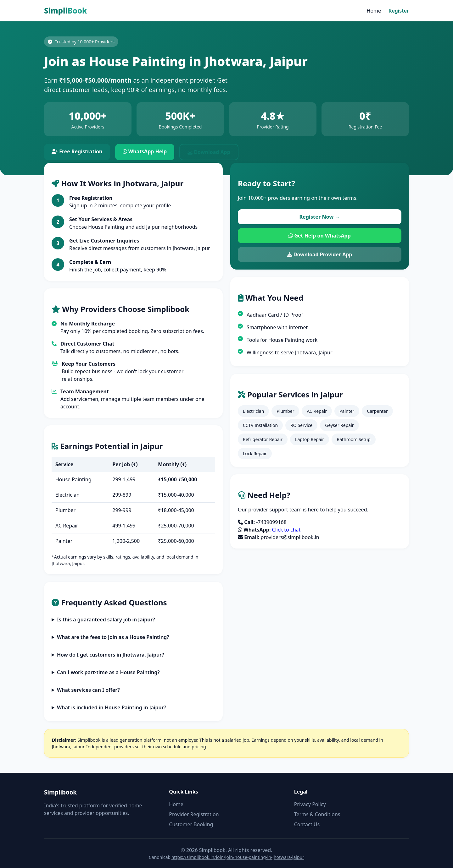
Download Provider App (320, 254)
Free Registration (77, 151)
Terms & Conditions (317, 814)
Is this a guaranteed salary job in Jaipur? (106, 620)
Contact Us (307, 824)
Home (374, 11)
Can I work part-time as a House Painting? (108, 672)
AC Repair (317, 411)
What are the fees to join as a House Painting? (113, 637)
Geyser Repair (339, 425)
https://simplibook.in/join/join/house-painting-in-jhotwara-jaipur (238, 857)
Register (399, 11)
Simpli (65, 11)
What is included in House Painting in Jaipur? (112, 707)
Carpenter (377, 411)
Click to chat (286, 530)
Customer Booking (191, 824)
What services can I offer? (88, 690)
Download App (209, 152)
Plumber (285, 411)
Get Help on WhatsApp (320, 236)
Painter (347, 411)
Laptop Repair (310, 439)
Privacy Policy (310, 804)
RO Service (301, 425)
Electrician (253, 411)
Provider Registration (194, 814)
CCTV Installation (260, 425)
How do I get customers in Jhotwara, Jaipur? (111, 655)
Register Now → (319, 217)
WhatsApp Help (145, 151)
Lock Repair (255, 453)
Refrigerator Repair (263, 439)
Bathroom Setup (354, 439)
